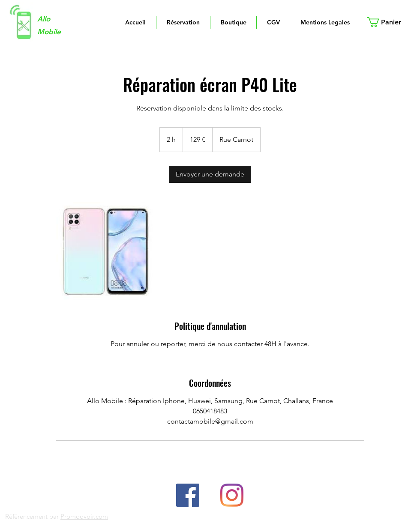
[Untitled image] (105, 251)
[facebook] (188, 495)
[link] (210, 174)
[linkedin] (232, 495)
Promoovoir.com (84, 516)
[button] (389, 22)
